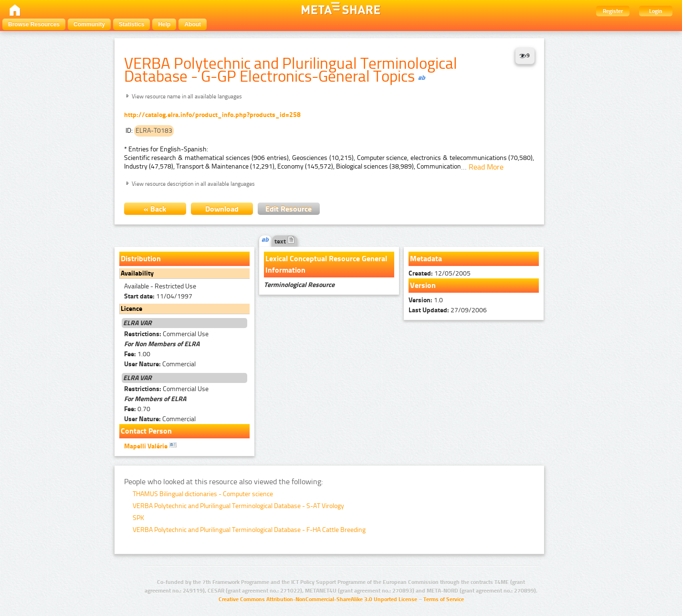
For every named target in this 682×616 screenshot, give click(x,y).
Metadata (426, 259)
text (285, 241)
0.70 (137, 409)
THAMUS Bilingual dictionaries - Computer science (203, 494)
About (193, 24)
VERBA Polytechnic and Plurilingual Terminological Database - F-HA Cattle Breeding (249, 530)
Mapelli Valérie (150, 446)
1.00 (137, 354)
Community (89, 24)
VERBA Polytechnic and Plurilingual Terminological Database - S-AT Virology (238, 506)
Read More (486, 167)
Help (164, 24)
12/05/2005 (440, 273)
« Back (155, 209)
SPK (138, 518)
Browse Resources (34, 24)
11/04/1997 (158, 296)
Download (222, 209)
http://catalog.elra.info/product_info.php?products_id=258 (212, 115)
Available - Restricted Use (160, 286)
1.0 (426, 300)
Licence (131, 309)
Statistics (131, 24)
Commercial (160, 364)
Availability (137, 273)
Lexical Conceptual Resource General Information (326, 264)
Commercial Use (166, 334)
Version (423, 285)
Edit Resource (289, 209)
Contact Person (146, 431)
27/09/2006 (448, 310)
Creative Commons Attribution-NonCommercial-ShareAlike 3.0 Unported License (318, 599)
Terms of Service (444, 599)
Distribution (141, 259)
